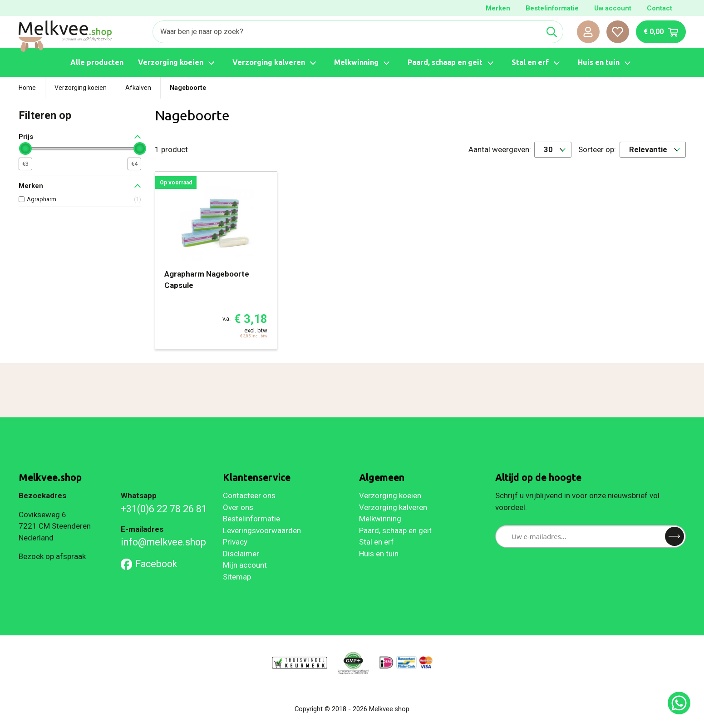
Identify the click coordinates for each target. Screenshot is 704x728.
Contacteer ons (249, 495)
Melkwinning (380, 519)
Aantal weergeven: (500, 149)
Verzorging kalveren (393, 507)
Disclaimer (241, 554)
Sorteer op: (597, 149)
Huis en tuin (379, 554)
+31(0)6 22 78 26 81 (164, 509)
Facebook (149, 564)
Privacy (235, 542)
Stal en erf (377, 542)
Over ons (238, 507)
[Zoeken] (347, 32)
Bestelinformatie (552, 8)
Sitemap (237, 577)
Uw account (613, 8)
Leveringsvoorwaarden (262, 530)
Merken (498, 8)
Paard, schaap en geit (395, 530)
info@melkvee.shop (163, 542)
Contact (660, 8)
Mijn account (245, 565)
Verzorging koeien (390, 495)
